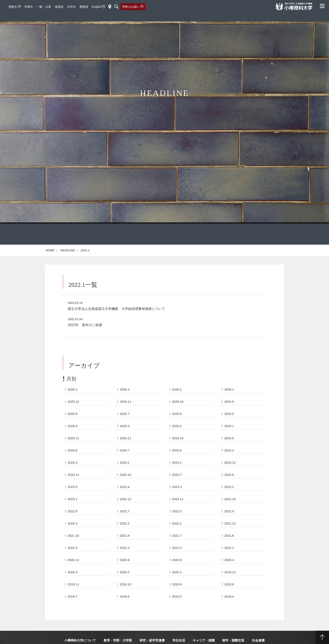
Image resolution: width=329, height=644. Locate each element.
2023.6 (229, 475)
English (97, 7)
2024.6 (177, 450)
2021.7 (177, 536)
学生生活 (179, 640)
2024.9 (229, 438)
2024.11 (125, 438)
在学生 (72, 7)
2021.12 (230, 523)
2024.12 (73, 438)
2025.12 (73, 402)
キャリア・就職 (204, 640)
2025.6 (177, 414)
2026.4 (73, 389)
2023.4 (125, 487)
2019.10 (125, 584)
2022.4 (229, 511)
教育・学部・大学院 (118, 640)
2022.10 (230, 499)
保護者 (59, 7)
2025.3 (125, 426)
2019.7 (73, 596)
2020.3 (73, 572)
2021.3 (125, 548)
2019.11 (73, 584)
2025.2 (177, 426)
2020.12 (73, 560)
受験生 (13, 7)
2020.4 (229, 560)
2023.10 (125, 475)
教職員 (84, 7)
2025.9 (229, 402)
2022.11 (178, 499)
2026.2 (177, 389)
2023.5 (73, 487)
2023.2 (229, 487)
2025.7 (125, 414)
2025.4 (73, 426)
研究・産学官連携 (152, 640)
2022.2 (125, 523)
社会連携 (258, 640)
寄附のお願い (131, 7)
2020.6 (177, 560)
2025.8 (73, 414)
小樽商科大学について (80, 640)
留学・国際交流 (233, 640)
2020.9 (125, 560)
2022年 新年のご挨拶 (85, 325)
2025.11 (125, 402)
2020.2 (125, 572)
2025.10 (178, 402)
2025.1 (229, 426)
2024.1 (177, 462)
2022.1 (177, 523)
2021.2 (177, 548)
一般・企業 (44, 7)
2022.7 (125, 511)
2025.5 (229, 414)
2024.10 (178, 438)
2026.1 (229, 389)
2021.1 (229, 548)
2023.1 (73, 499)
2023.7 (177, 475)
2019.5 (177, 596)
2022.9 (73, 511)
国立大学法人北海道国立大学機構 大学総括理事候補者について (116, 309)
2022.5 (177, 511)
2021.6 (229, 536)
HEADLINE (68, 250)
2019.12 (230, 572)
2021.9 (125, 536)
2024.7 (125, 450)
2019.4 (229, 596)
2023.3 (177, 487)
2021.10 (73, 536)
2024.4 (229, 450)
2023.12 (230, 462)
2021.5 (73, 548)
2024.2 (125, 462)
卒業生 (29, 7)
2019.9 (177, 584)
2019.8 (229, 584)
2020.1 (177, 572)
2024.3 (73, 462)
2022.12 (125, 499)
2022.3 (73, 523)
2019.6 (125, 596)
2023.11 (73, 475)
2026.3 (125, 389)
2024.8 (73, 450)
